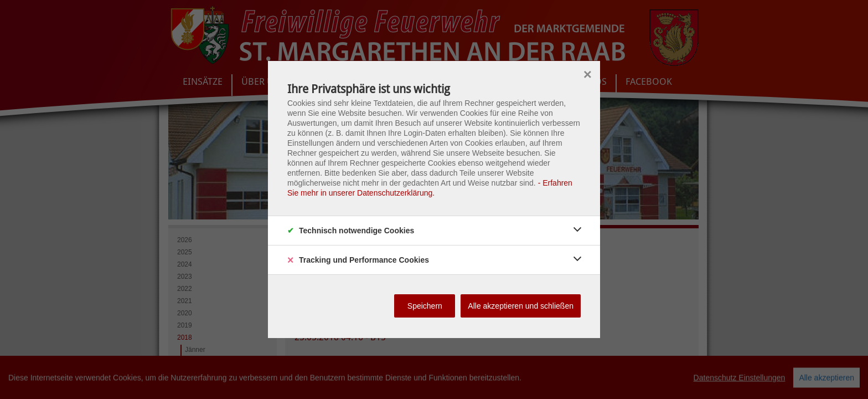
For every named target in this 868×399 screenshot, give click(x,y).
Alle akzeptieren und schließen (521, 306)
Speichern (425, 306)
